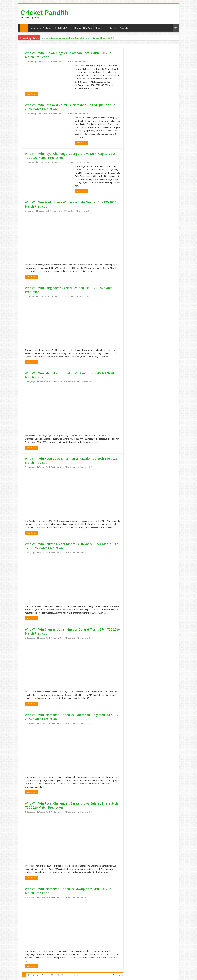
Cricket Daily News (63, 28)
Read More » (32, 94)
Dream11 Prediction (70, 62)
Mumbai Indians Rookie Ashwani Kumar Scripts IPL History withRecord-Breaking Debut (78, 38)
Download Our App (83, 28)
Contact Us (111, 28)
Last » (75, 975)
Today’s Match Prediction (41, 28)
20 (58, 975)
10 (52, 975)
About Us (99, 28)
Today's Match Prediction (51, 62)
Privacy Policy (125, 28)
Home (24, 28)
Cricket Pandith (45, 13)
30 (63, 975)
